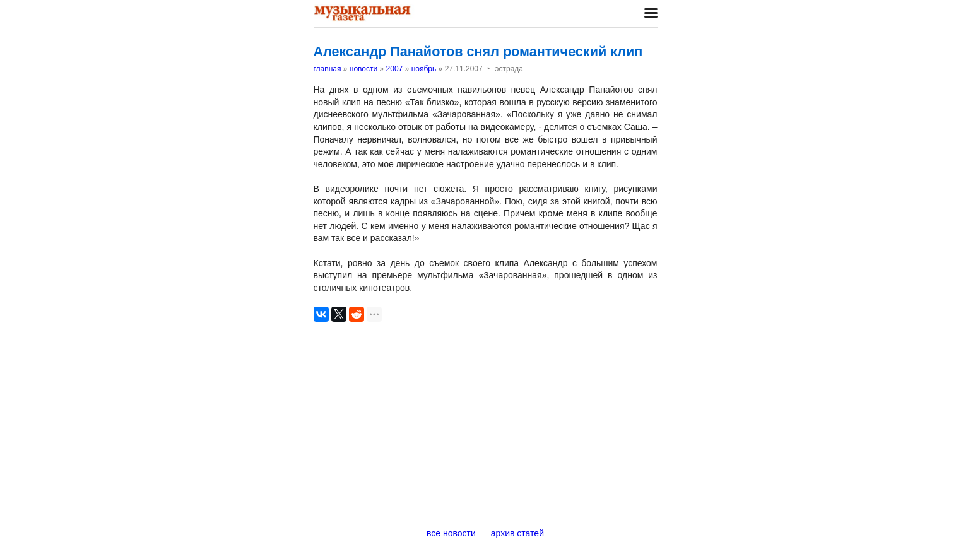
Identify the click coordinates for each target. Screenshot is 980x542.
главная (328, 69)
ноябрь (424, 69)
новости (363, 69)
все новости (451, 533)
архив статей (517, 533)
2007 (395, 69)
